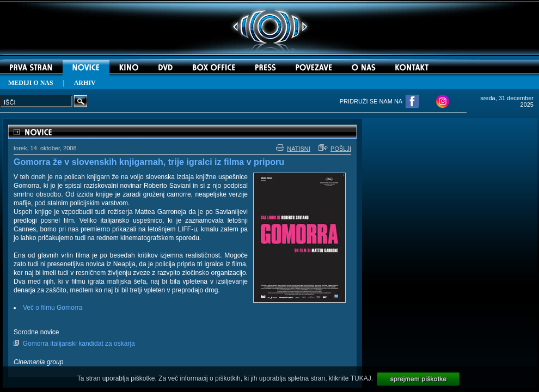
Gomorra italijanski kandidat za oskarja (79, 344)
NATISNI (293, 149)
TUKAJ (361, 378)
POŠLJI (335, 149)
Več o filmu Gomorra (53, 308)
